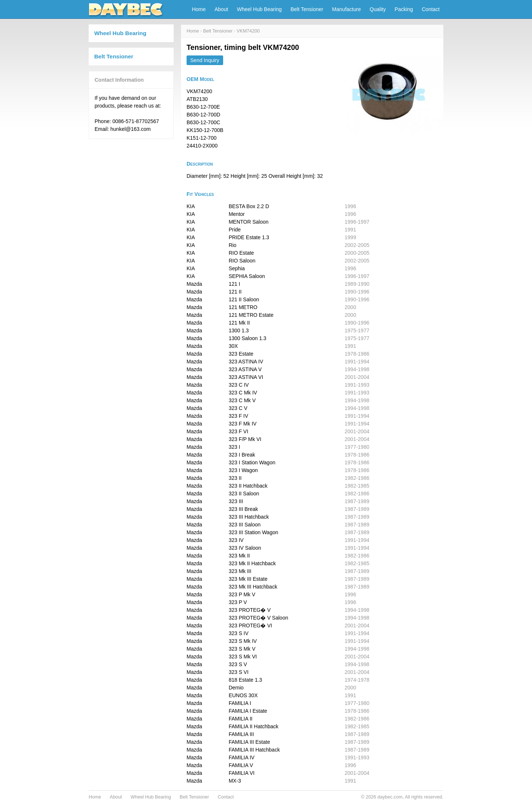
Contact (431, 9)
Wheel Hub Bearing (259, 9)
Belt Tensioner (307, 9)
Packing (404, 9)
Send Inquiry (205, 60)
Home (199, 9)
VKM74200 (248, 31)
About (221, 9)
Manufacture (347, 9)
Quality (378, 9)
